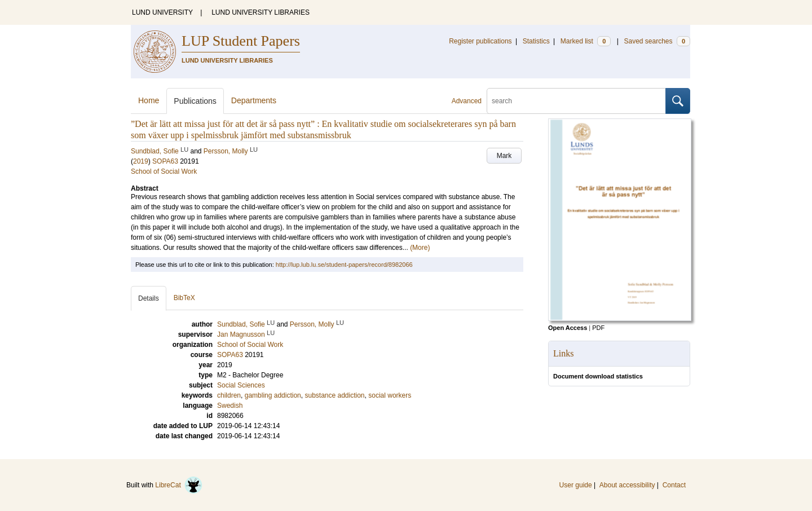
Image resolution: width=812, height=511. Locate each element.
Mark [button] (504, 156)
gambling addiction (273, 395)
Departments (254, 100)
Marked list (586, 41)
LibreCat (179, 485)
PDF (598, 328)
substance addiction (334, 395)
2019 (141, 161)
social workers (390, 395)
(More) (420, 248)
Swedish (230, 406)
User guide (576, 485)
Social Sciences (241, 385)
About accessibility (627, 485)
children (229, 395)
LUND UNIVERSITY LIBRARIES (261, 12)
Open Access (568, 328)
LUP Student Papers (241, 41)
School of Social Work (164, 171)
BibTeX (184, 298)
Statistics (536, 41)
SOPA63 (165, 161)
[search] (576, 101)
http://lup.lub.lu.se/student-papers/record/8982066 (344, 265)
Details (149, 298)
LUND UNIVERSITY (162, 12)
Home (149, 100)
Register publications (480, 41)
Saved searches (657, 41)
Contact (674, 485)
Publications (195, 101)
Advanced (467, 101)
